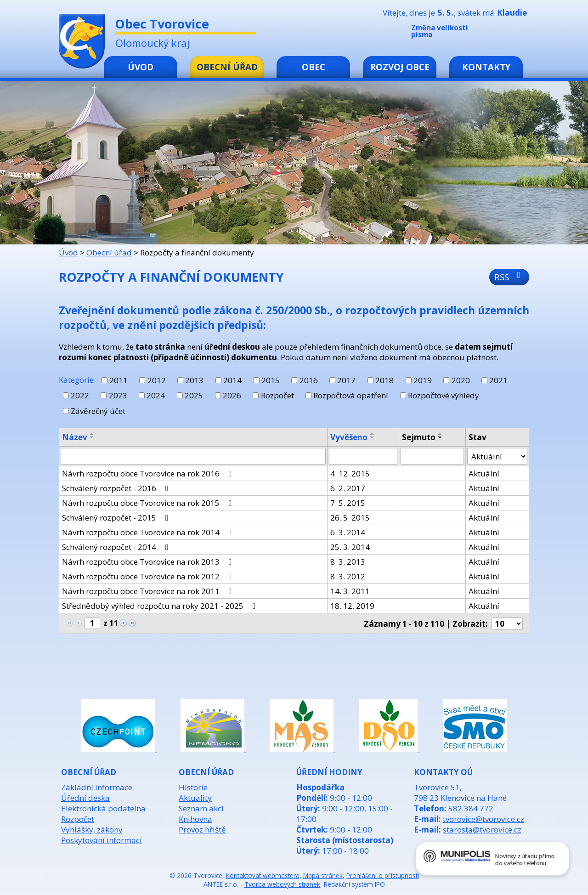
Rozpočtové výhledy (444, 395)
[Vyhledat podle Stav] (497, 456)
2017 (346, 380)
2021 (498, 380)
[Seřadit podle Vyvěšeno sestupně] (373, 437)
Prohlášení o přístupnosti (383, 875)
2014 (232, 380)
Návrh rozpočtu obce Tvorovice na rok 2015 (149, 503)
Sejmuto (419, 437)
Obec (314, 67)
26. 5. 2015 (350, 518)
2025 (194, 395)
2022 (80, 395)
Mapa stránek (323, 875)
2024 (156, 395)
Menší (496, 33)
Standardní (509, 33)
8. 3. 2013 (348, 562)
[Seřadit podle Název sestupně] (92, 437)
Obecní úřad (227, 67)
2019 (423, 380)
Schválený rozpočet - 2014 (117, 547)
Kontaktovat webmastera (263, 875)
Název (75, 437)
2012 (157, 380)
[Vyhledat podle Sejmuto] (432, 456)
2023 (118, 395)
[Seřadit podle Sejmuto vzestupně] (441, 434)
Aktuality (195, 798)
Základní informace (97, 787)
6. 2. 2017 (348, 488)
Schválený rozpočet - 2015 (117, 518)
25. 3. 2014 (350, 547)
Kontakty (486, 67)
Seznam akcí (201, 808)
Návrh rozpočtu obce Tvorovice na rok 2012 (149, 576)
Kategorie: (77, 379)
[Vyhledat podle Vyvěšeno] (363, 456)
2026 (232, 395)
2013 (194, 380)
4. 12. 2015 (350, 473)
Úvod (141, 67)
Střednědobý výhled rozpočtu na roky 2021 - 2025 (161, 606)
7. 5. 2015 (348, 503)
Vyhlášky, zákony (92, 830)
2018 (384, 380)
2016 (309, 380)
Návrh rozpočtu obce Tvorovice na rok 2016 (149, 473)
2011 (119, 380)
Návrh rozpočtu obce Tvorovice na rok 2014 (149, 532)
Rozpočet (277, 395)
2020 (461, 380)
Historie (193, 787)
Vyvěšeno (349, 437)
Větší (523, 33)
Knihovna (195, 819)
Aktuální (484, 473)
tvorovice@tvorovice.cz (483, 819)
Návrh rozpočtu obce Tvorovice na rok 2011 (149, 591)
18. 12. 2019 (352, 606)
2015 (271, 380)
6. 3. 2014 (348, 532)
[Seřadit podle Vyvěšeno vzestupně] (373, 434)
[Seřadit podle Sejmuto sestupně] (441, 437)
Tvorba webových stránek (282, 884)
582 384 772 (471, 808)
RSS (509, 277)
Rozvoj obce (400, 67)
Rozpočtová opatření (351, 395)
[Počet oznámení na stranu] (507, 624)
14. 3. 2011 (350, 591)
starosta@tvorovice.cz (482, 830)
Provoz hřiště (202, 830)
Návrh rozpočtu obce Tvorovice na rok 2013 (149, 562)
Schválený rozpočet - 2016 (117, 488)
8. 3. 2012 (348, 576)
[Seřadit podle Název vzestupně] (92, 434)
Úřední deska (85, 798)
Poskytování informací (102, 840)
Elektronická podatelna (103, 808)
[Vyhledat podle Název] (193, 456)
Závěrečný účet (98, 411)
